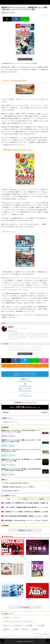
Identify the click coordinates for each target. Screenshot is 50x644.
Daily (8, 499)
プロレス (16, 618)
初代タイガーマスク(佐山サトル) (13, 625)
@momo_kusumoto (13, 331)
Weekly (25, 499)
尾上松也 (25, 629)
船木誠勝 (29, 625)
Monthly (42, 499)
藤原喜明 (6, 629)
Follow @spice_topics (25, 381)
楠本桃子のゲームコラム (10, 422)
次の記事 (44, 412)
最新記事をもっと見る (29, 530)
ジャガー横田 (40, 625)
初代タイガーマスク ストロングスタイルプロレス (17, 622)
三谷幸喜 (15, 629)
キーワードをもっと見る (42, 634)
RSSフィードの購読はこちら (32, 366)
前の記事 (6, 412)
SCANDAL (6, 618)
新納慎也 (34, 629)
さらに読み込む (30, 607)
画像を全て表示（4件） (25, 59)
